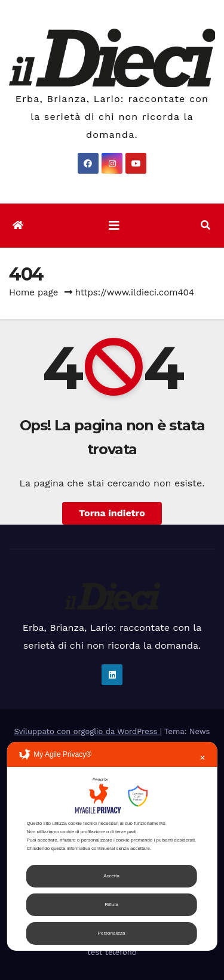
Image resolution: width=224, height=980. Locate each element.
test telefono (112, 952)
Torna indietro (112, 513)
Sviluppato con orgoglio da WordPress (87, 731)
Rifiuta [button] (111, 905)
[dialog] (112, 846)
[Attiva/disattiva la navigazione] (114, 226)
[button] (205, 225)
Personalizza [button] (112, 933)
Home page (34, 292)
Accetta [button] (111, 876)
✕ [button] (202, 758)
